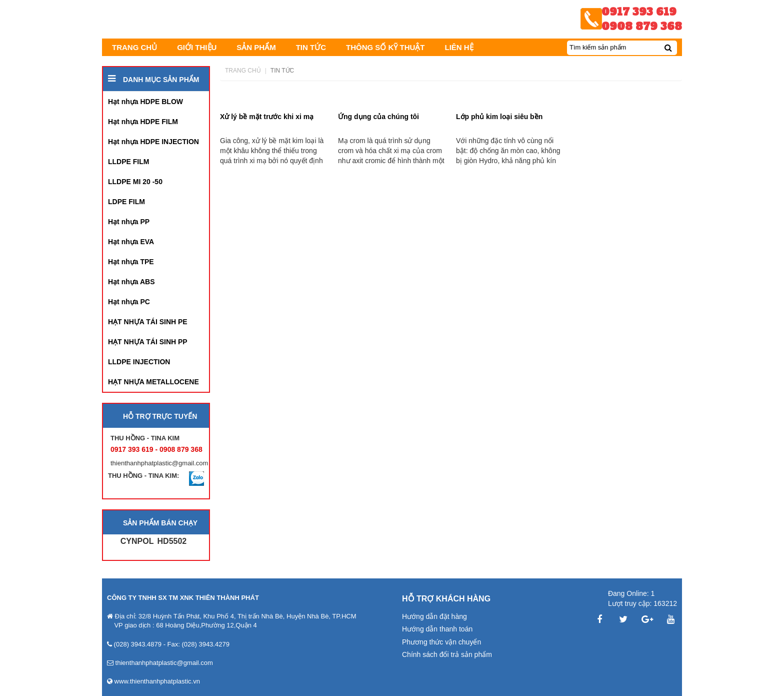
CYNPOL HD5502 (154, 541)
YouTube (671, 619)
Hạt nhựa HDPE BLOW (145, 102)
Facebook (599, 619)
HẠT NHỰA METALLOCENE (153, 382)
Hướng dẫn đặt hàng (434, 616)
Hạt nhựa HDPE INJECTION (153, 142)
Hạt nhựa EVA (131, 242)
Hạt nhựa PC (129, 302)
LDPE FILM (126, 202)
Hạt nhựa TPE (131, 262)
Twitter (623, 619)
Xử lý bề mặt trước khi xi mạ (267, 117)
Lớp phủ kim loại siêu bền (499, 117)
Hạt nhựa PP (129, 222)
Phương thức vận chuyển (441, 642)
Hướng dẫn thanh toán (437, 629)
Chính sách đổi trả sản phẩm (447, 654)
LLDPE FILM (128, 162)
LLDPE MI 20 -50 (135, 182)
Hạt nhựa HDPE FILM (143, 122)
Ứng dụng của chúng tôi (378, 117)
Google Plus (647, 619)
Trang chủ (243, 71)
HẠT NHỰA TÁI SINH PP (148, 342)
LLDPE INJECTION (139, 362)
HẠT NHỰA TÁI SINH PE (148, 322)
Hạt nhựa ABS (131, 282)
